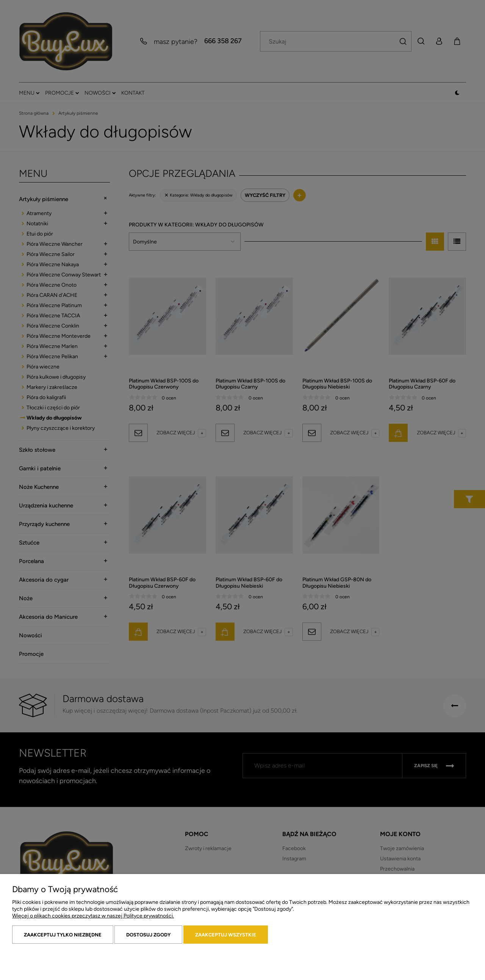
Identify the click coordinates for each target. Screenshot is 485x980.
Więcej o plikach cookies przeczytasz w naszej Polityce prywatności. (93, 916)
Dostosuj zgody (148, 935)
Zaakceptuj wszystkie (226, 935)
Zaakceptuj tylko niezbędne (63, 935)
